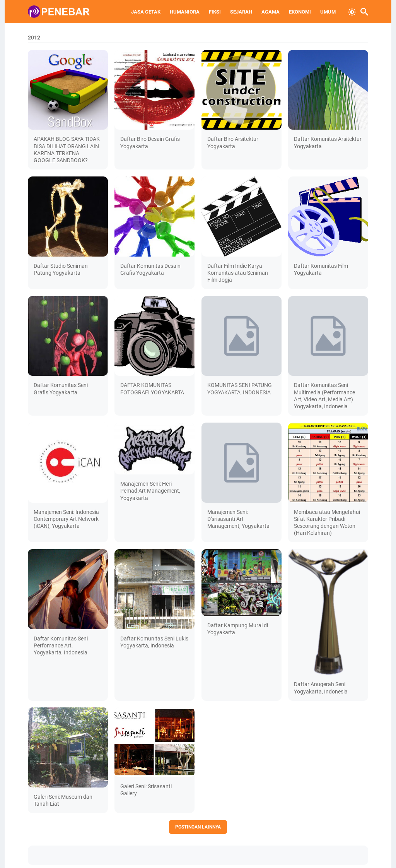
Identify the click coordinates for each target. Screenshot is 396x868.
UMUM (328, 12)
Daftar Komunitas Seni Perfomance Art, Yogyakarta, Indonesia (61, 645)
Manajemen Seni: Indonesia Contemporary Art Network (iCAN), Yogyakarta (66, 519)
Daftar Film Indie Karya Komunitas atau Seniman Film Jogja (238, 273)
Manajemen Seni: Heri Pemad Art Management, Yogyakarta (150, 491)
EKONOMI (300, 12)
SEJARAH (241, 12)
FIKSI (215, 12)
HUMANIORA (185, 12)
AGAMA (271, 12)
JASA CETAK (146, 12)
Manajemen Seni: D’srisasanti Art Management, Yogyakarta (238, 519)
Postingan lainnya (198, 827)
